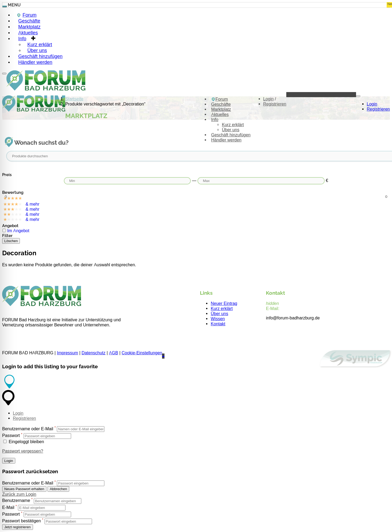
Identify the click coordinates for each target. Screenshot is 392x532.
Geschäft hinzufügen (231, 135)
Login (372, 104)
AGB (113, 353)
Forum (219, 99)
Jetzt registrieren (18, 527)
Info (22, 39)
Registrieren (378, 109)
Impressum (67, 353)
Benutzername (16, 501)
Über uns (231, 130)
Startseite (74, 99)
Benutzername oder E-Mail (28, 429)
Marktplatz (221, 109)
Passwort (11, 436)
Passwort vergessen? (23, 451)
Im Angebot (18, 231)
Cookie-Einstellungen (142, 353)
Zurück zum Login (19, 494)
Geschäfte (221, 104)
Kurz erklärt (233, 125)
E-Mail (8, 507)
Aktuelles (220, 114)
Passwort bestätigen (21, 521)
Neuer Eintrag (224, 303)
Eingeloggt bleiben (24, 442)
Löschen (11, 241)
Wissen (218, 319)
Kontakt (218, 324)
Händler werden (35, 62)
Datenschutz (94, 353)
